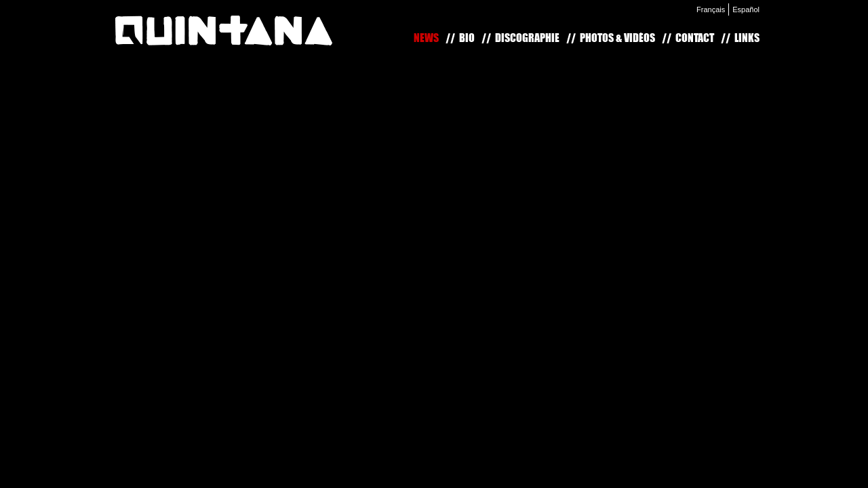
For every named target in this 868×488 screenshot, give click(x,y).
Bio (467, 38)
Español (746, 9)
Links (747, 38)
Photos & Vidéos (617, 38)
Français (711, 9)
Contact (695, 38)
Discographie (527, 38)
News (426, 38)
